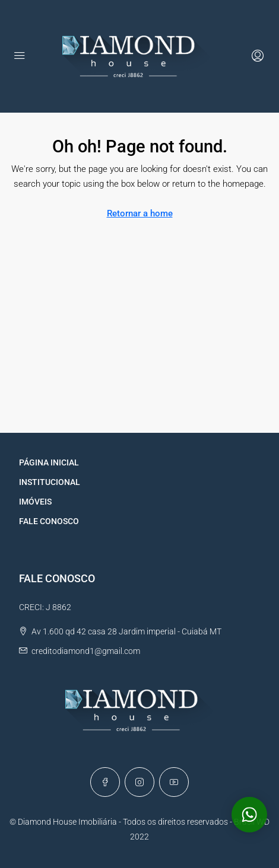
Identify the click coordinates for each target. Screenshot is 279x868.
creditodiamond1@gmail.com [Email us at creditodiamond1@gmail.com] (86, 651)
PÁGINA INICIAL (49, 462)
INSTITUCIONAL (50, 482)
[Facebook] (105, 782)
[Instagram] (139, 782)
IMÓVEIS (35, 502)
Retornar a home (140, 213)
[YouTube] (174, 782)
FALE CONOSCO (49, 521)
